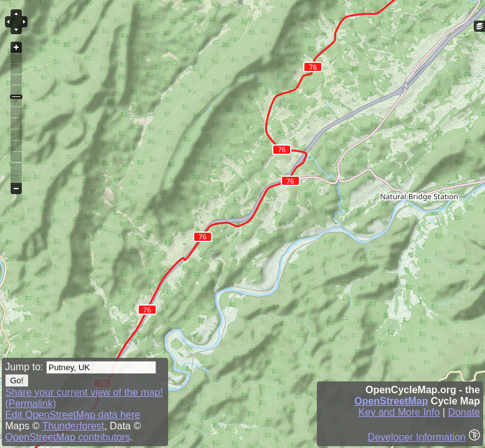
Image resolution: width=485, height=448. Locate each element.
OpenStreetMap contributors (68, 437)
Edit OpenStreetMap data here (73, 415)
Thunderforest (73, 426)
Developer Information (417, 437)
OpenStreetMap (391, 401)
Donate (464, 412)
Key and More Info (399, 412)
